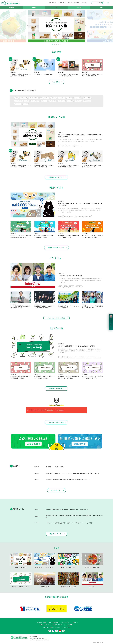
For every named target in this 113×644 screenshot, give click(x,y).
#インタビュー (62, 98)
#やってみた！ (78, 101)
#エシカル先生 (70, 101)
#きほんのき (25, 104)
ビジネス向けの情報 (41, 622)
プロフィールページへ (56, 422)
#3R (60, 146)
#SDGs (61, 216)
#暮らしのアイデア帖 (44, 98)
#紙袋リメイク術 (24, 98)
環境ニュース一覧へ (56, 534)
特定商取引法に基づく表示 (48, 627)
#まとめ (16, 98)
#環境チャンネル (53, 101)
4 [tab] (59, 44)
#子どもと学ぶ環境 (19, 101)
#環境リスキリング (35, 101)
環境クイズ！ (62, 3)
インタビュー (85, 3)
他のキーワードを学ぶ (56, 388)
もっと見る (56, 82)
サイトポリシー (58, 627)
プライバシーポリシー (66, 627)
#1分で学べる (54, 98)
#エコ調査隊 (69, 98)
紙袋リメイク (53, 3)
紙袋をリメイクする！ (56, 177)
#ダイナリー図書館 (87, 98)
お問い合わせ (43, 625)
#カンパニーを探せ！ (34, 98)
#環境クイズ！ (44, 101)
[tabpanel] (57, 26)
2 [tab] (54, 44)
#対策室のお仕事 (87, 101)
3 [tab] (57, 44)
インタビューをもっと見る (56, 318)
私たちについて (66, 622)
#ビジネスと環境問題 (80, 357)
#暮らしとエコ (79, 146)
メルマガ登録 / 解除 (55, 625)
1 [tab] (52, 44)
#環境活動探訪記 (62, 101)
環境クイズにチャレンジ (56, 248)
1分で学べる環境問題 (73, 3)
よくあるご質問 (68, 625)
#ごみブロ (27, 101)
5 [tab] (61, 44)
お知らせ (75, 622)
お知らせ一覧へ (56, 490)
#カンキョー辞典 (77, 98)
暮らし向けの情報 (54, 622)
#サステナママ (18, 104)
